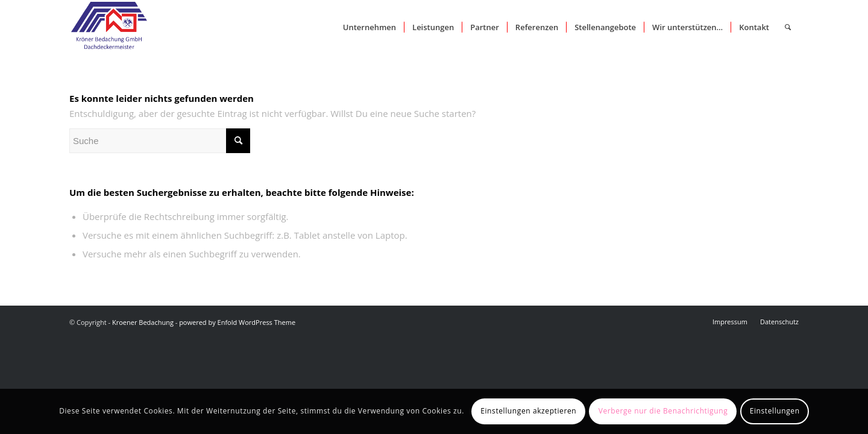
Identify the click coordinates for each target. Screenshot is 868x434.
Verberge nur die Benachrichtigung (663, 411)
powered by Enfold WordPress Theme (237, 322)
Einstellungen (775, 411)
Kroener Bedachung (143, 322)
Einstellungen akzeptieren (528, 411)
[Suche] (788, 27)
